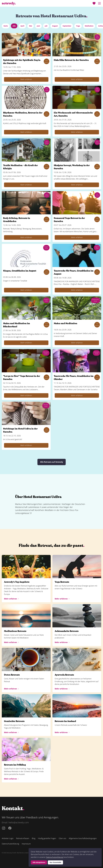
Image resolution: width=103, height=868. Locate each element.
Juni (38, 26)
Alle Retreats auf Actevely (52, 462)
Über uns (62, 838)
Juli (46, 26)
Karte (6, 26)
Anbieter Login (8, 838)
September (67, 26)
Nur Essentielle (55, 862)
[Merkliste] (94, 3)
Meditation (89, 26)
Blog (34, 838)
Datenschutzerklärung (55, 857)
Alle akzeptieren (39, 862)
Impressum (26, 844)
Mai (31, 26)
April (22, 26)
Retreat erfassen (23, 838)
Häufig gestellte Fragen (47, 838)
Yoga (78, 26)
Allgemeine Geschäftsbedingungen (83, 838)
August (55, 26)
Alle (14, 26)
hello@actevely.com (19, 822)
